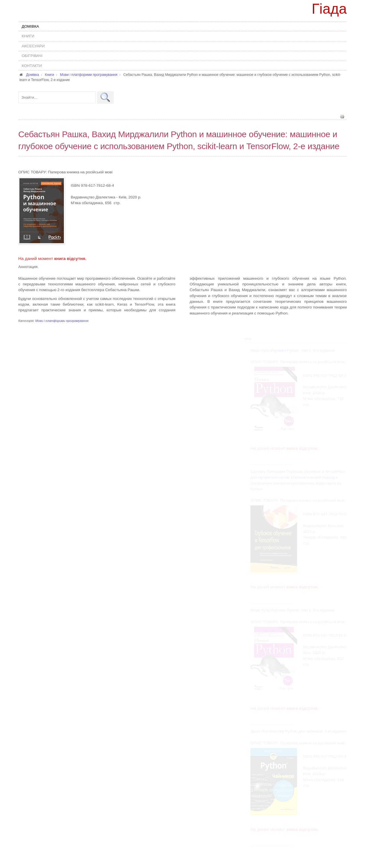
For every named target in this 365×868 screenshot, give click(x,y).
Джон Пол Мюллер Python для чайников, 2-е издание (299, 731)
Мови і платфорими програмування (62, 320)
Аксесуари (33, 46)
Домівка (30, 26)
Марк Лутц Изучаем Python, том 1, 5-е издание (293, 610)
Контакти (32, 66)
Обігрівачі (32, 56)
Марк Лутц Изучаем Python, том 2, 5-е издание (293, 350)
